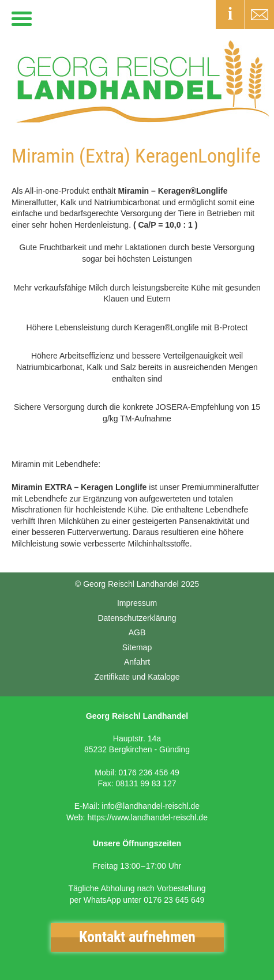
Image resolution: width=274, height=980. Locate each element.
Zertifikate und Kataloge (137, 677)
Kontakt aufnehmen (137, 937)
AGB (137, 632)
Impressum (137, 603)
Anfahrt (137, 662)
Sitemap (137, 647)
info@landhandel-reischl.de (151, 806)
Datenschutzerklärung (137, 618)
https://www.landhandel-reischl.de (147, 817)
